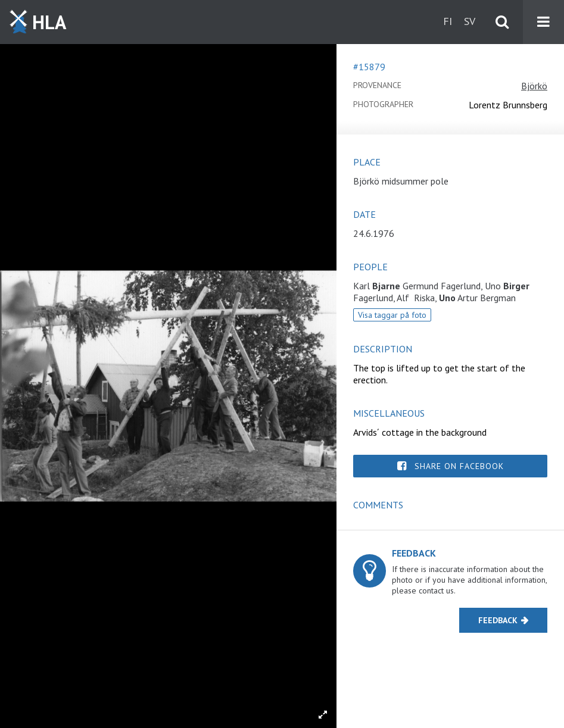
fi (448, 21)
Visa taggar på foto (392, 315)
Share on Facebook (459, 466)
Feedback (498, 620)
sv (470, 21)
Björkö (534, 86)
